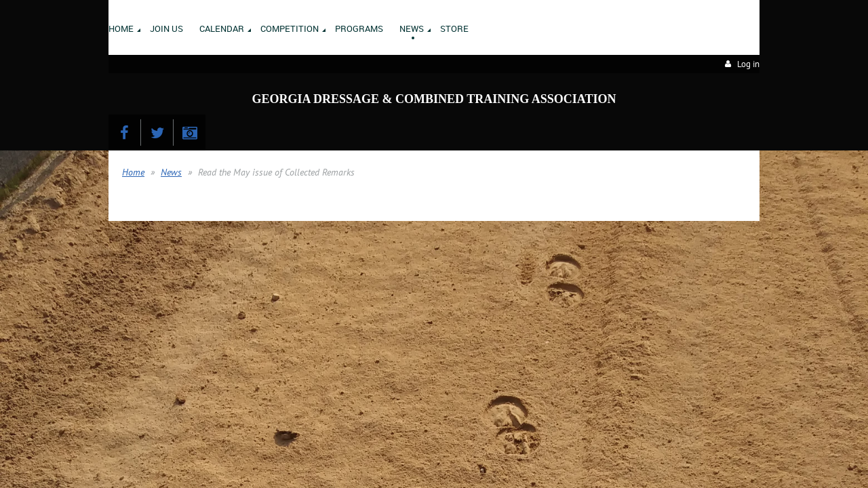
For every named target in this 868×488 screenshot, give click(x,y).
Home (133, 172)
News (171, 172)
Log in (748, 64)
